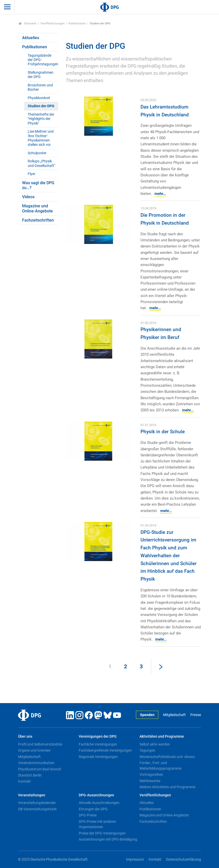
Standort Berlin (30, 775)
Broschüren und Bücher (40, 87)
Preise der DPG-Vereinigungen (102, 833)
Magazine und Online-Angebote (37, 208)
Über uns (25, 737)
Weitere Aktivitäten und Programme (167, 787)
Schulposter (37, 153)
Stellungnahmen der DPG (41, 75)
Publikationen (77, 24)
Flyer (32, 174)
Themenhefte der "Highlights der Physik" (41, 119)
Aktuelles (31, 38)
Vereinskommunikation (36, 763)
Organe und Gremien (34, 750)
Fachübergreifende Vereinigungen (105, 750)
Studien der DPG (41, 106)
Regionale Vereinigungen (98, 757)
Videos (28, 197)
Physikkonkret (39, 98)
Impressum (135, 859)
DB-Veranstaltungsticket (37, 809)
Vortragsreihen (151, 774)
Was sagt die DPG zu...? (38, 185)
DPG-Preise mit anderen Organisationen (97, 824)
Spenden (147, 715)
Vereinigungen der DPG (98, 737)
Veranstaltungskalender (37, 803)
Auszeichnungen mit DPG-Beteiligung (108, 839)
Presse (196, 715)
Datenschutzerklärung (183, 859)
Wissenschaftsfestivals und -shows (167, 757)
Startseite (28, 24)
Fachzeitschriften (38, 220)
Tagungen (147, 750)
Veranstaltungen (32, 795)
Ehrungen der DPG (93, 809)
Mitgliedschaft (174, 715)
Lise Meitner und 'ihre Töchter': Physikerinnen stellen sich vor (41, 138)
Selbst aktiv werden (155, 744)
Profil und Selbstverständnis (40, 744)
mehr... (160, 194)
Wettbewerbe (150, 781)
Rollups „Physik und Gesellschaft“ (42, 163)
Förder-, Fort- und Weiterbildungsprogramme (160, 766)
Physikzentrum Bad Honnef (40, 769)
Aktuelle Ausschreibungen (99, 803)
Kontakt (24, 781)
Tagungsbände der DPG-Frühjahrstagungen (43, 60)
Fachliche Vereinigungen (98, 744)
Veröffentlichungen (52, 24)
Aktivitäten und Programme (162, 737)
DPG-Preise (88, 815)
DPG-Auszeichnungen (96, 795)
